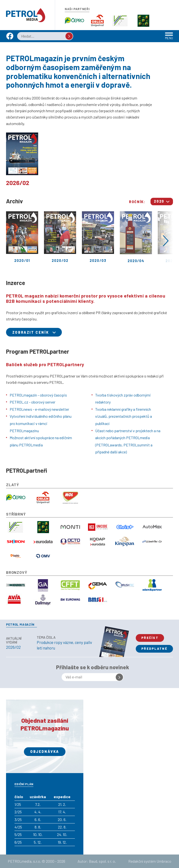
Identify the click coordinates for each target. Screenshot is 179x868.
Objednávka (45, 752)
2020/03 (98, 237)
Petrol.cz (26, 15)
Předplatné (154, 649)
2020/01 (22, 237)
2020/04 (136, 237)
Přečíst (150, 638)
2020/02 (60, 237)
